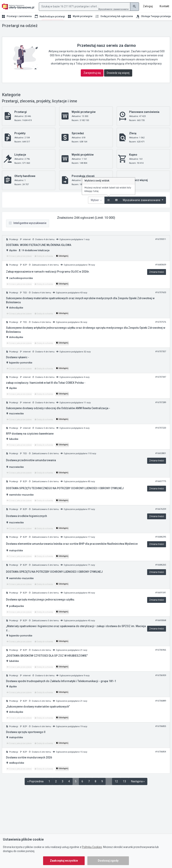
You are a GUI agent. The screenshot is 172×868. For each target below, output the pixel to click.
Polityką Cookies (92, 847)
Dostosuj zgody (108, 861)
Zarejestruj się (92, 81)
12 (116, 789)
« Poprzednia (35, 789)
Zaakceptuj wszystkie (64, 861)
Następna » (138, 789)
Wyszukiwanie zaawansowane (113, 9)
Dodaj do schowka (44, 264)
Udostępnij (62, 264)
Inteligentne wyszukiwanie (30, 231)
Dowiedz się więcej (118, 81)
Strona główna (10, 27)
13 (124, 789)
